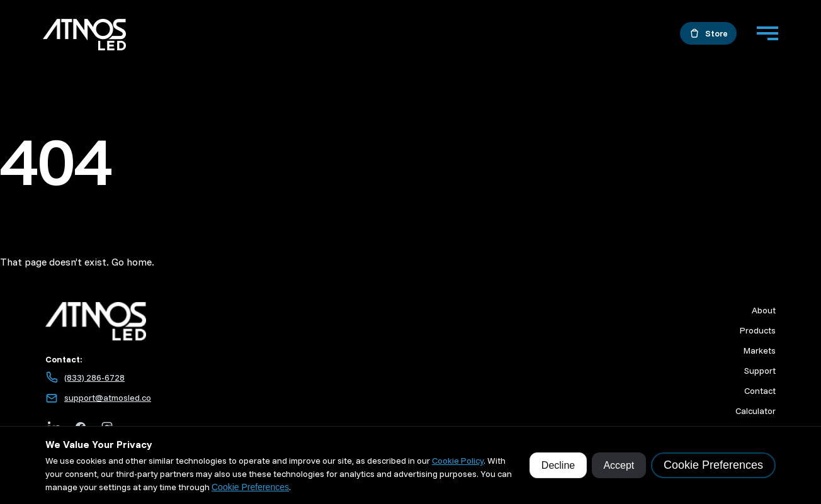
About (764, 310)
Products (758, 330)
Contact (760, 391)
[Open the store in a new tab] (708, 33)
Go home (132, 262)
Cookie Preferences (250, 487)
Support (760, 371)
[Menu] (767, 33)
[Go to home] (84, 36)
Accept (619, 465)
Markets (760, 350)
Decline (558, 465)
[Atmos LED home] (238, 321)
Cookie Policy (458, 461)
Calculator (756, 411)
